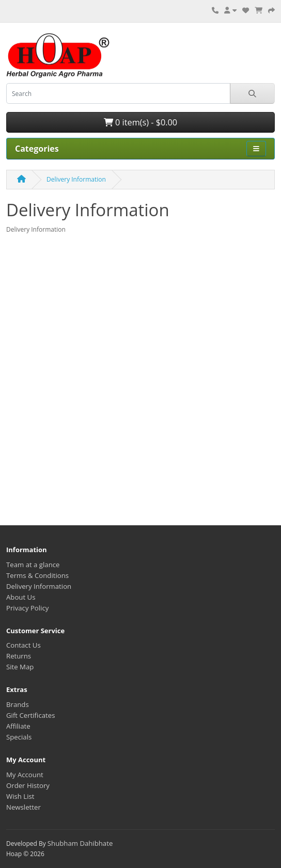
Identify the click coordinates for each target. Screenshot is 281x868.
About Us (21, 597)
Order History (28, 785)
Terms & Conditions (37, 575)
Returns (19, 656)
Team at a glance (33, 565)
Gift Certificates (30, 715)
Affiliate (18, 726)
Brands (18, 704)
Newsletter (24, 807)
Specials (19, 737)
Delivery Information (76, 179)
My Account (25, 775)
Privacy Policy (27, 608)
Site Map (20, 667)
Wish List (20, 796)
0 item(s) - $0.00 (140, 122)
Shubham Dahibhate (80, 843)
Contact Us (24, 645)
